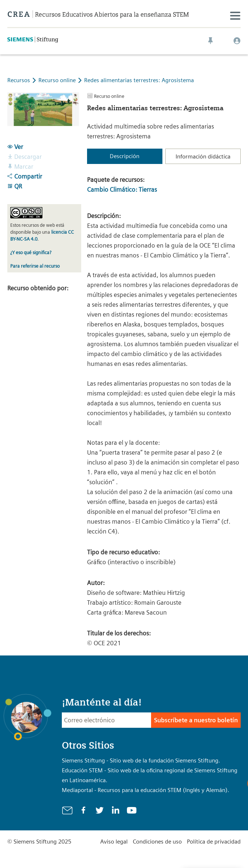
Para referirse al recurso (35, 266)
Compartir (25, 176)
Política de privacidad (214, 842)
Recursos (19, 80)
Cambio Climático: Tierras (122, 190)
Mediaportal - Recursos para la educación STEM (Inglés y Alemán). (146, 790)
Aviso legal (114, 842)
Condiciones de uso (157, 842)
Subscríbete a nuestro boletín (196, 720)
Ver (15, 147)
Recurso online (58, 80)
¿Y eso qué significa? (31, 253)
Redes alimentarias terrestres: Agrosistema (139, 80)
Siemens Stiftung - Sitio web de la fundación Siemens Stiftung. (141, 760)
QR (15, 186)
